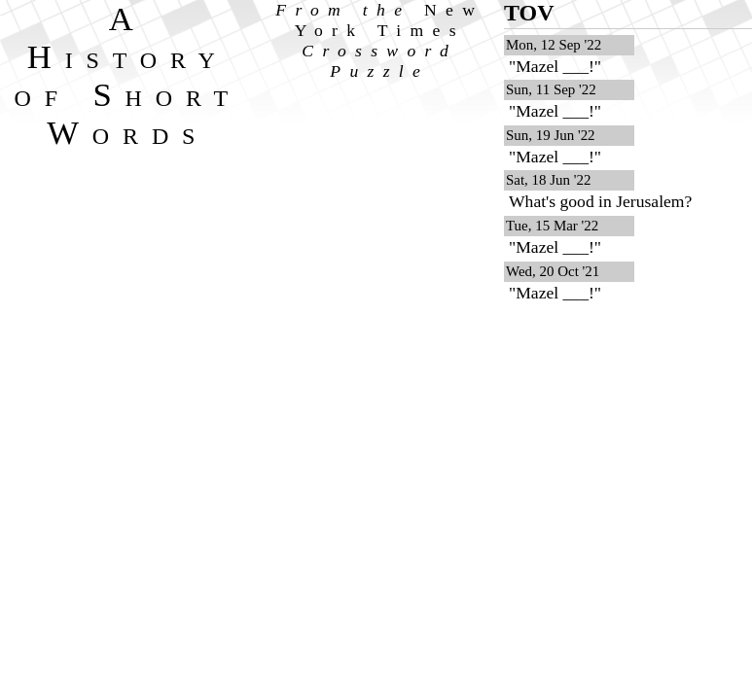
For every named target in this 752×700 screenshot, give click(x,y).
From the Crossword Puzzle (379, 40)
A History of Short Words (128, 75)
